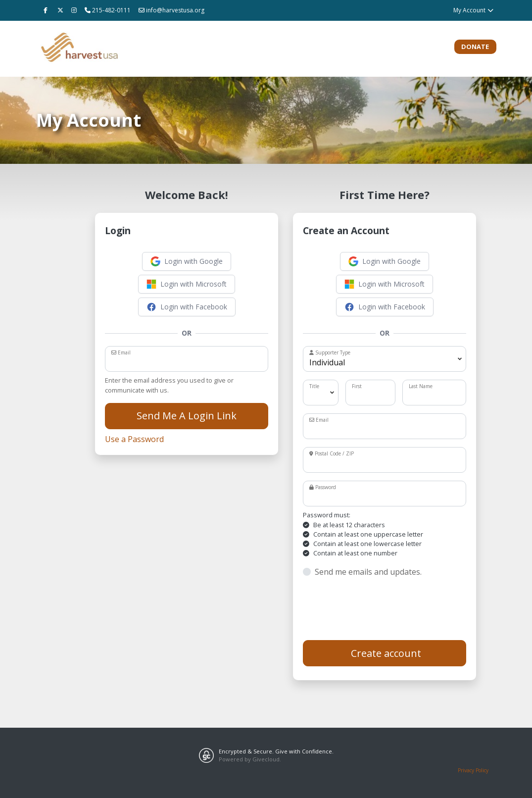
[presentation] (378, 609)
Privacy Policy (473, 770)
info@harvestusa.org (171, 10)
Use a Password (134, 439)
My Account (474, 10)
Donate (475, 47)
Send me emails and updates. (368, 572)
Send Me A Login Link (187, 416)
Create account (385, 653)
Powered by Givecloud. (250, 759)
